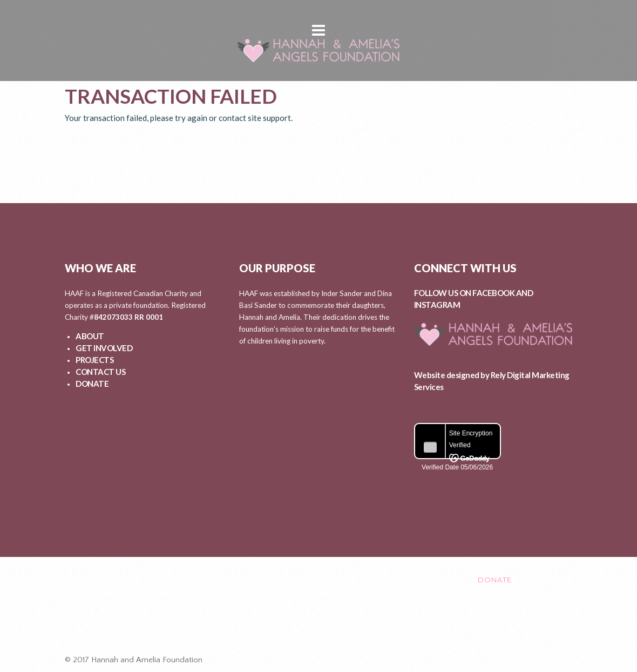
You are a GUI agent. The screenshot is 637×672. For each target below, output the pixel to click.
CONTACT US (100, 372)
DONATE (92, 384)
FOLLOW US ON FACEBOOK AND (474, 293)
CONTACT (418, 580)
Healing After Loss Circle (323, 625)
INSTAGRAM (437, 305)
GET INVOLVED (104, 348)
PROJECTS (94, 360)
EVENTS (365, 580)
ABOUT (90, 336)
